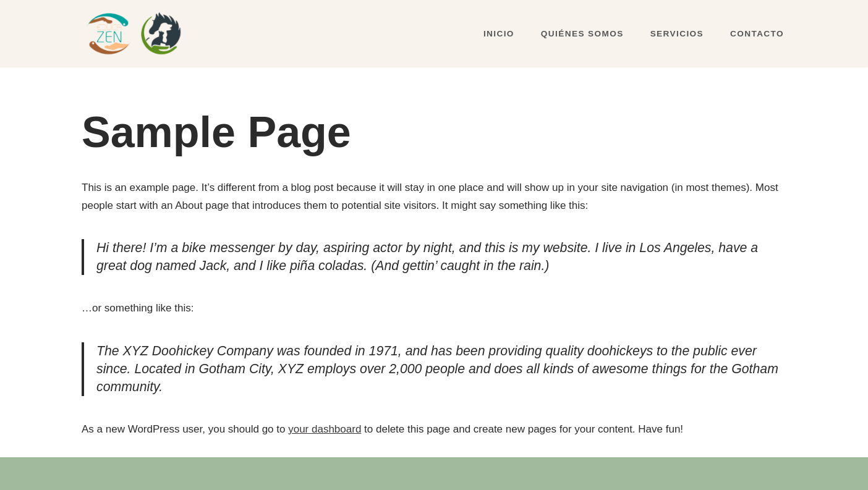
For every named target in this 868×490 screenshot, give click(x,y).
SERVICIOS (677, 34)
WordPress (232, 473)
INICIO (499, 34)
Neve (94, 473)
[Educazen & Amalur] (136, 34)
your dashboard (325, 429)
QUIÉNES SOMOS (582, 34)
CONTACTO (757, 34)
